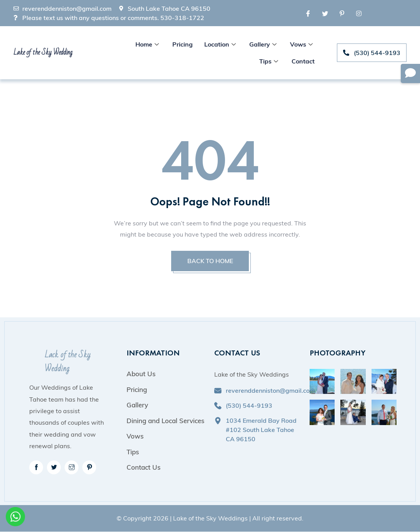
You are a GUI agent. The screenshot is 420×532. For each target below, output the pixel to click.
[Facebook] (308, 13)
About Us (141, 374)
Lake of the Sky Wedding (43, 52)
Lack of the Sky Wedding (67, 362)
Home (148, 44)
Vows (302, 44)
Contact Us (143, 468)
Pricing (182, 44)
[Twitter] (325, 13)
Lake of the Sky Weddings (210, 519)
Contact (303, 61)
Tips (270, 61)
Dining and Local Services (165, 421)
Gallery (264, 44)
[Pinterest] (342, 13)
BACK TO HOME (210, 261)
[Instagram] (359, 13)
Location (221, 44)
